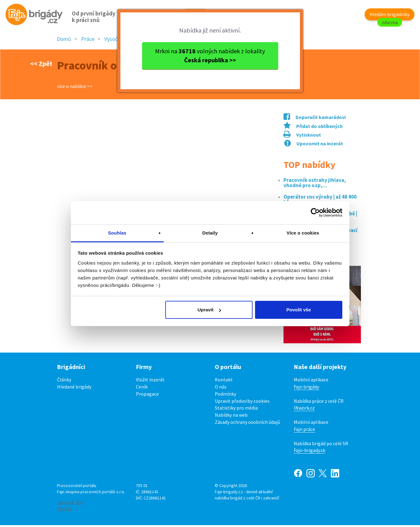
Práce (88, 41)
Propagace (147, 396)
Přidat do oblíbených (313, 128)
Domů (64, 41)
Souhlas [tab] (117, 233)
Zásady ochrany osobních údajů (247, 424)
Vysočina (114, 41)
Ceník (142, 389)
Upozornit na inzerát (314, 145)
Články (64, 381)
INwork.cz (304, 410)
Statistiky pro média (236, 410)
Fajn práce (304, 431)
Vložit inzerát (150, 381)
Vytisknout (302, 137)
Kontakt (224, 381)
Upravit (209, 310)
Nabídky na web (231, 417)
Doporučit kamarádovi (315, 119)
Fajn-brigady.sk (310, 452)
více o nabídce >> (75, 88)
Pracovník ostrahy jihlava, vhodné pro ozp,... (315, 185)
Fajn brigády (306, 389)
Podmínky (225, 396)
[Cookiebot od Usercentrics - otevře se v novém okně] (315, 213)
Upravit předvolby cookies (242, 403)
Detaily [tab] (210, 233)
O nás (221, 389)
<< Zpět (41, 65)
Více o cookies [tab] (303, 233)
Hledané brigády (74, 389)
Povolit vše (299, 310)
